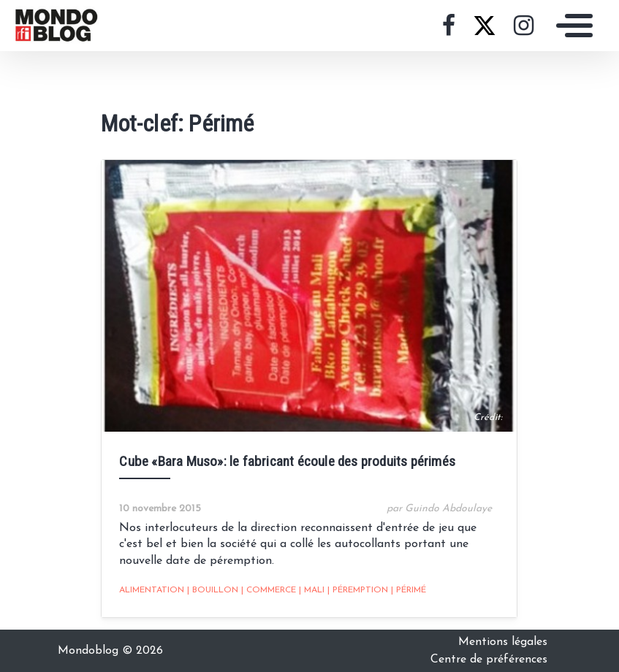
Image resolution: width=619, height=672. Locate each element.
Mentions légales (503, 642)
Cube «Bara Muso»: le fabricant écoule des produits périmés (287, 461)
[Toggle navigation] (571, 26)
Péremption (358, 590)
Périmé (409, 590)
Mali (312, 590)
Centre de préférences (489, 660)
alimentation (152, 590)
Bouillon (213, 590)
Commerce (269, 590)
